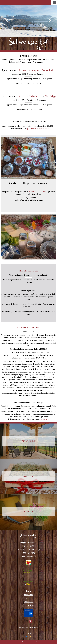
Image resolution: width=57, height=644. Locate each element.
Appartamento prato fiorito (37, 129)
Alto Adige (50, 96)
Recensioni (29, 602)
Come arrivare (28, 605)
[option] (28, 21)
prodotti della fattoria (38, 192)
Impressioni (28, 595)
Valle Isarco (36, 96)
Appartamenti (28, 598)
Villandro (23, 96)
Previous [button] (7, 20)
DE (27, 621)
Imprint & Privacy (34, 627)
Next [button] (50, 20)
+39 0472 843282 (28, 553)
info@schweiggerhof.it (29, 556)
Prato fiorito (48, 70)
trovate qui (45, 419)
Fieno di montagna (29, 70)
